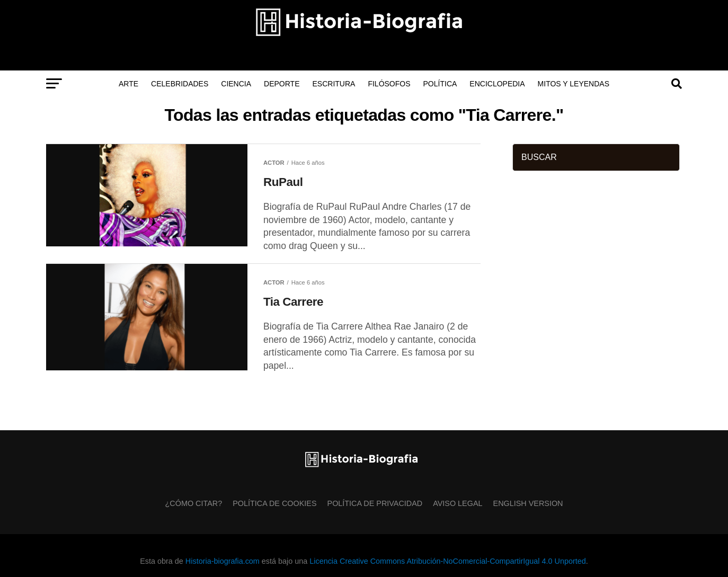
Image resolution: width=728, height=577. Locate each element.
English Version (528, 503)
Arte (128, 84)
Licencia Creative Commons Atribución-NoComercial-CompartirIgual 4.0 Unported (447, 561)
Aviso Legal (458, 503)
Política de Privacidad (375, 503)
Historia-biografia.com (223, 561)
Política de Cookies (274, 503)
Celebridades (180, 84)
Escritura (334, 84)
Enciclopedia (497, 84)
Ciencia (236, 84)
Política (440, 84)
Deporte (282, 84)
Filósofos (389, 84)
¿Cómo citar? (194, 503)
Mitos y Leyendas (574, 84)
